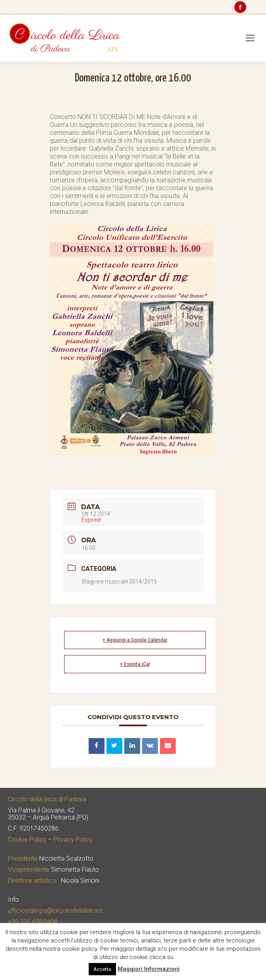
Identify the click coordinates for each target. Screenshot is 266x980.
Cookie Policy (27, 839)
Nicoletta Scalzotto (66, 858)
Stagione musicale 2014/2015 (119, 582)
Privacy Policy (73, 839)
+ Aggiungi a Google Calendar (135, 640)
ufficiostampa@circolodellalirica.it (55, 911)
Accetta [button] (102, 969)
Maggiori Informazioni (149, 969)
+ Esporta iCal (135, 664)
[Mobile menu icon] (250, 38)
